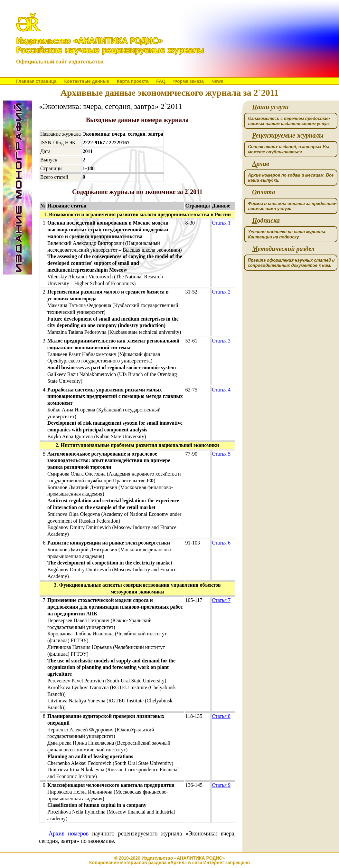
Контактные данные (86, 81)
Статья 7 (221, 600)
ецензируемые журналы (288, 135)
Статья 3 (221, 341)
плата (264, 192)
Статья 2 (221, 292)
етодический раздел (283, 249)
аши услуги (270, 107)
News (217, 81)
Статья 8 (221, 716)
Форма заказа (188, 81)
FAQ (161, 81)
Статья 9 (221, 785)
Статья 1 (221, 223)
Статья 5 (221, 454)
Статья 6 (221, 543)
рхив (261, 164)
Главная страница (36, 81)
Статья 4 (221, 390)
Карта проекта (133, 81)
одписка (266, 221)
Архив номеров (69, 834)
